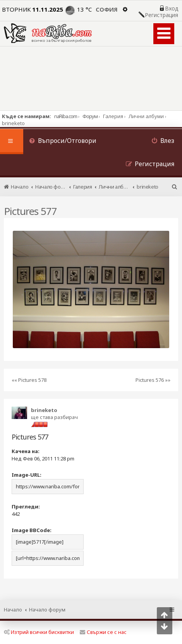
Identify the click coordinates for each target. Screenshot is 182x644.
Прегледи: (26, 507)
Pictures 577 (30, 211)
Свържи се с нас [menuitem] (103, 632)
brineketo (44, 410)
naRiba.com (66, 116)
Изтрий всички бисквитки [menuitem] (39, 632)
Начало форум (47, 610)
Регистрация (161, 15)
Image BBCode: (32, 530)
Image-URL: (27, 475)
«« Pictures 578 (29, 380)
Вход (172, 9)
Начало (13, 610)
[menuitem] (63, 142)
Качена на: (26, 451)
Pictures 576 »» (153, 380)
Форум (90, 116)
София (107, 9)
